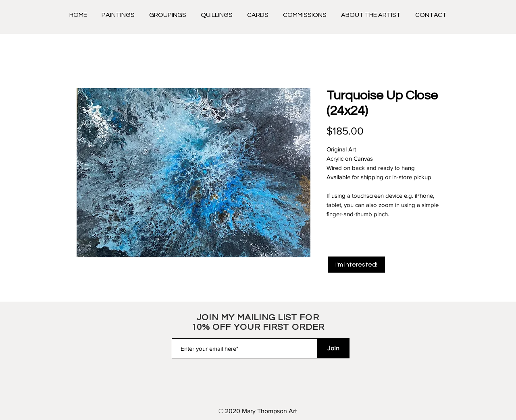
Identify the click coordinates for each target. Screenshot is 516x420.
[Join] (333, 348)
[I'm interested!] (356, 265)
